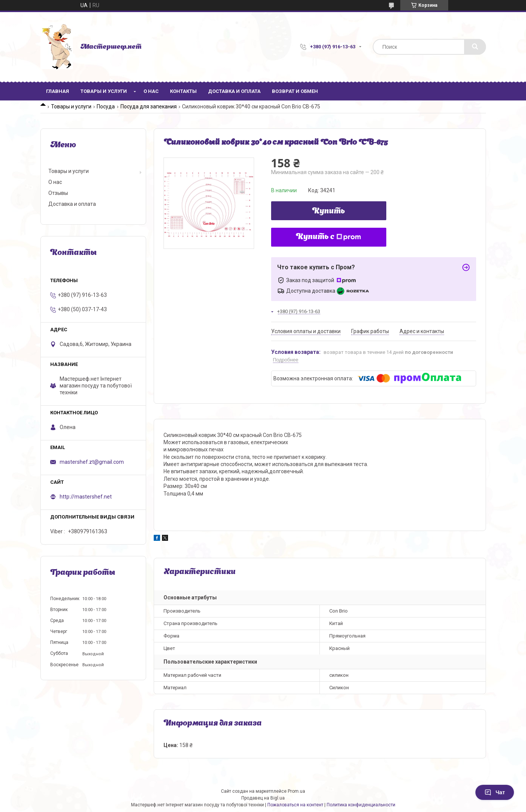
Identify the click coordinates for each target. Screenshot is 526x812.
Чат (495, 792)
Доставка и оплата (234, 91)
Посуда (106, 107)
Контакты (183, 91)
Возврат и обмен (295, 91)
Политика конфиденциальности (361, 805)
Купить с (329, 237)
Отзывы (58, 193)
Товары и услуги (104, 91)
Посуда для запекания (149, 107)
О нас (151, 91)
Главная (58, 91)
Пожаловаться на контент (295, 805)
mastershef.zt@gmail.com (92, 462)
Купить (329, 211)
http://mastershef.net (86, 497)
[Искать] (475, 47)
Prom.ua (296, 791)
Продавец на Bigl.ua (263, 798)
